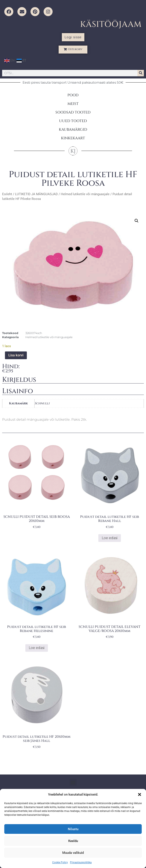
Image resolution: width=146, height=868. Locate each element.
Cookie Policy (60, 862)
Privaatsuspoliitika (81, 862)
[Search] (141, 73)
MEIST (73, 104)
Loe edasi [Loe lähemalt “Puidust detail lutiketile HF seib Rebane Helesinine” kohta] (37, 648)
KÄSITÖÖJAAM (111, 24)
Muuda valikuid (73, 853)
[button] (140, 794)
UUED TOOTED (73, 121)
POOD (73, 95)
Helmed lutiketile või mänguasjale (85, 194)
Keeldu (73, 841)
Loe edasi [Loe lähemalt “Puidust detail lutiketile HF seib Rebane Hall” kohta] (110, 538)
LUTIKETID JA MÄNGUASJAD (36, 194)
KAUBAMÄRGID (73, 130)
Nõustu (73, 829)
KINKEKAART (73, 138)
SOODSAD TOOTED (73, 112)
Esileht (7, 194)
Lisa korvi (16, 355)
